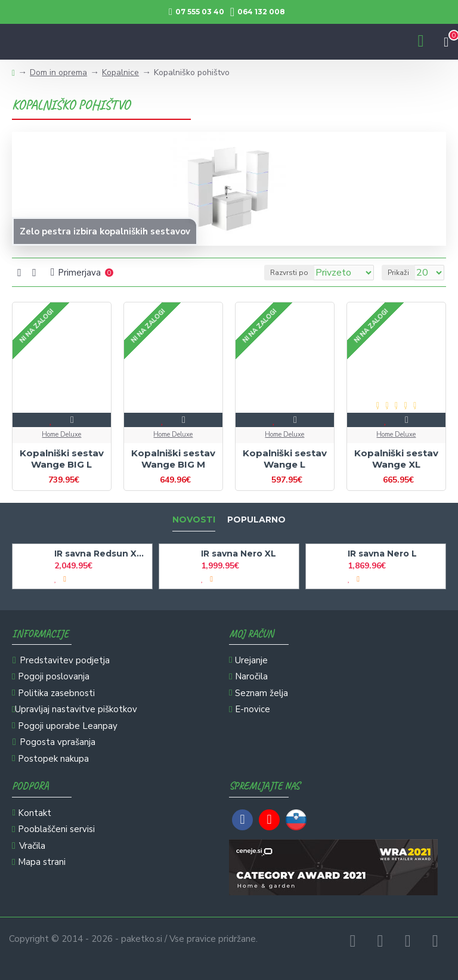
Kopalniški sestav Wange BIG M (173, 459)
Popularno (256, 520)
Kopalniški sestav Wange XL (396, 459)
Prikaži (398, 273)
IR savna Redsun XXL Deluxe (101, 554)
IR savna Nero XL (239, 554)
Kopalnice (120, 72)
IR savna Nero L (382, 554)
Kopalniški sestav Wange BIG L (62, 459)
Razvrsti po (289, 273)
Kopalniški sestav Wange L (285, 459)
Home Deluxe (61, 435)
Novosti (194, 520)
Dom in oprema (58, 72)
